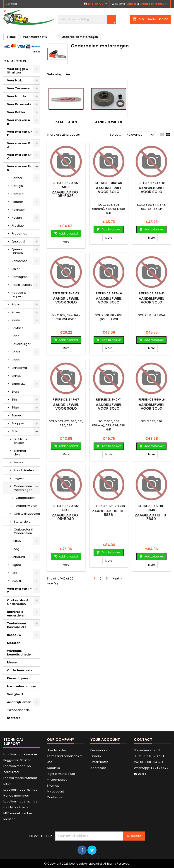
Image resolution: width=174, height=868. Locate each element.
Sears (16, 352)
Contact (11, 4)
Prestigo (18, 226)
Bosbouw (14, 635)
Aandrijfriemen (19, 702)
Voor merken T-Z (19, 590)
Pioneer (17, 202)
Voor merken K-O (19, 157)
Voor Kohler (16, 112)
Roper (16, 304)
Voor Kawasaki (19, 104)
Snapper (18, 423)
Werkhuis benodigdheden (20, 653)
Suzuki (16, 581)
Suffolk (16, 541)
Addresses (98, 768)
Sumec (17, 415)
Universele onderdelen (16, 614)
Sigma (16, 565)
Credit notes (99, 762)
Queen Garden (17, 251)
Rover (16, 312)
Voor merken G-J (20, 145)
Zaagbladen (25, 498)
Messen (20, 462)
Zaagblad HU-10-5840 (151, 517)
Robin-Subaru (22, 285)
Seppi (16, 360)
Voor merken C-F (20, 133)
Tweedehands (18, 710)
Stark (15, 392)
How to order (57, 750)
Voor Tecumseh (19, 88)
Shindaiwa (19, 368)
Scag (15, 549)
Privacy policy (57, 780)
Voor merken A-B (19, 122)
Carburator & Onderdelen (24, 531)
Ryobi (16, 320)
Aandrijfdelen (24, 470)
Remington (20, 277)
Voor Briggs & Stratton (18, 71)
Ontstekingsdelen (27, 514)
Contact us (55, 797)
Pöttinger (18, 210)
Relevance (141, 135)
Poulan (17, 218)
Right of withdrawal (61, 774)
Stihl (14, 400)
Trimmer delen (20, 453)
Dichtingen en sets (22, 441)
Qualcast (18, 241)
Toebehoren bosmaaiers (17, 625)
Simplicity (18, 384)
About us (53, 768)
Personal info (100, 750)
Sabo (16, 336)
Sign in (131, 4)
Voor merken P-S (19, 168)
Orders (96, 756)
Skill (14, 573)
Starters (14, 718)
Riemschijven (17, 678)
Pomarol (18, 194)
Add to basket (66, 234)
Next (118, 578)
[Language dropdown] (96, 4)
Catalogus (15, 61)
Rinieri (16, 269)
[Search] (87, 19)
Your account (105, 740)
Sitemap (53, 786)
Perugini (18, 186)
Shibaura (18, 557)
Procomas (19, 234)
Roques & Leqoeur (19, 295)
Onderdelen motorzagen (23, 488)
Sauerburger (21, 344)
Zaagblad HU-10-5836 (109, 513)
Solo (15, 431)
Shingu (17, 376)
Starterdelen (23, 522)
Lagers (19, 478)
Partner (17, 178)
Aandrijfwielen (27, 506)
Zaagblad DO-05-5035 (66, 194)
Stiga (15, 407)
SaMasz (17, 328)
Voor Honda (17, 96)
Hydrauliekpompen (22, 686)
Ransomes (19, 261)
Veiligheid (15, 694)
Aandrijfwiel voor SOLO (109, 190)
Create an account (154, 4)
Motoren (14, 643)
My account (55, 791)
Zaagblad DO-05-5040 (66, 517)
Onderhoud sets (20, 670)
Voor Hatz (15, 80)
